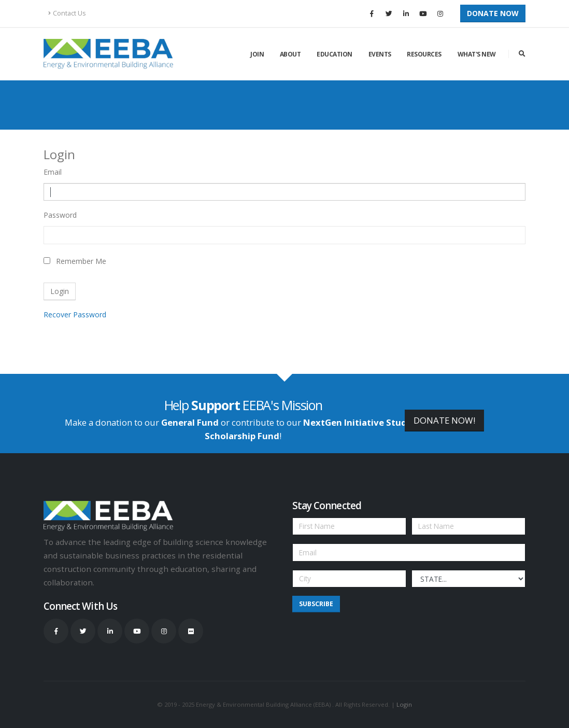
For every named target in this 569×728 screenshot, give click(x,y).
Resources (424, 54)
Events (380, 54)
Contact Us (67, 13)
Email (53, 172)
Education (335, 54)
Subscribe (316, 604)
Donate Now (493, 13)
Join (257, 54)
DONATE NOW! (444, 420)
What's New (477, 54)
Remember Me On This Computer (81, 263)
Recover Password (75, 314)
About (290, 54)
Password (60, 215)
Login (404, 704)
